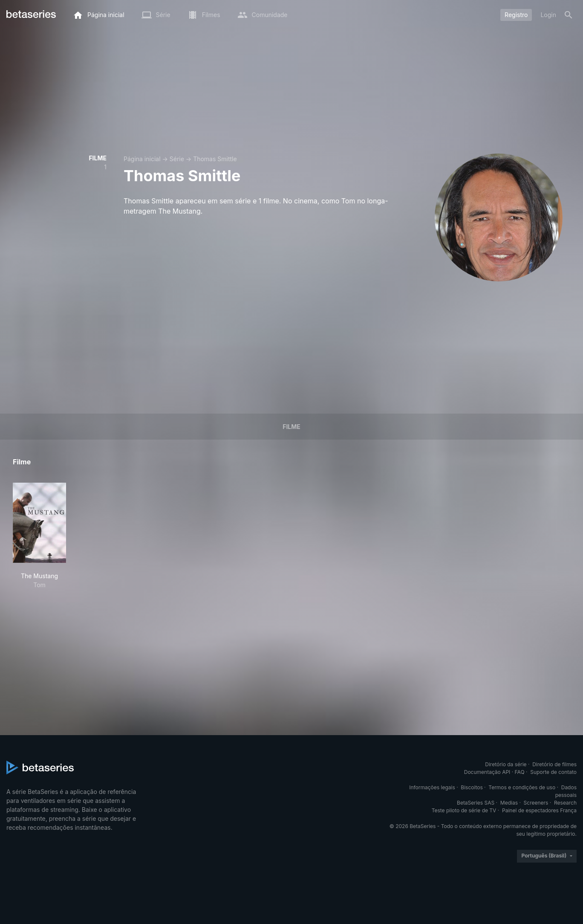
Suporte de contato (553, 772)
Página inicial (142, 159)
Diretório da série (506, 764)
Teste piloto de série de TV (464, 810)
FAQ (520, 772)
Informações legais (432, 787)
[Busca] (569, 15)
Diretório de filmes (554, 764)
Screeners (536, 803)
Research (565, 803)
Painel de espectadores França (539, 810)
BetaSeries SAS (476, 803)
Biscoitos (472, 787)
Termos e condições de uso (522, 787)
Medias (509, 803)
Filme (291, 427)
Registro (516, 15)
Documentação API (487, 772)
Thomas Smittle (215, 159)
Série (177, 159)
